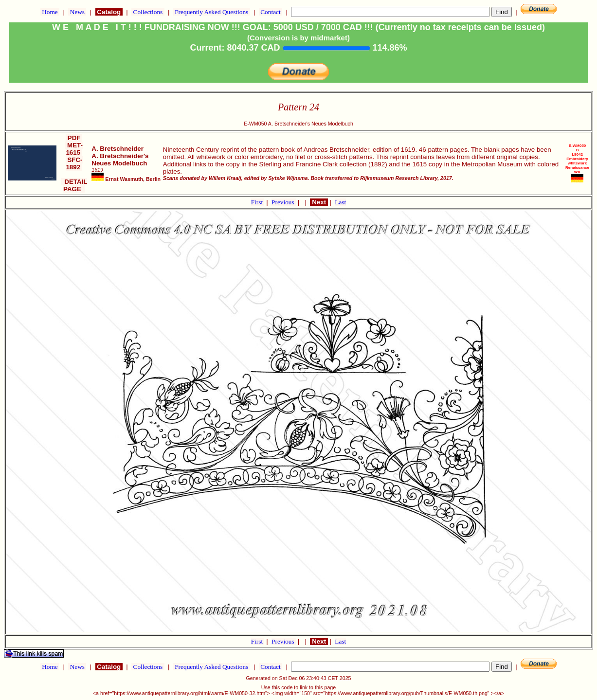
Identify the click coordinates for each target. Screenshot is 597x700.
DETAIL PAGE (74, 185)
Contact (271, 12)
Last (340, 202)
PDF (74, 138)
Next (319, 202)
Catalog (109, 12)
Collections (148, 12)
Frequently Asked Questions (212, 12)
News (77, 12)
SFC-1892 (74, 163)
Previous (284, 202)
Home (50, 12)
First (258, 202)
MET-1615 (74, 149)
